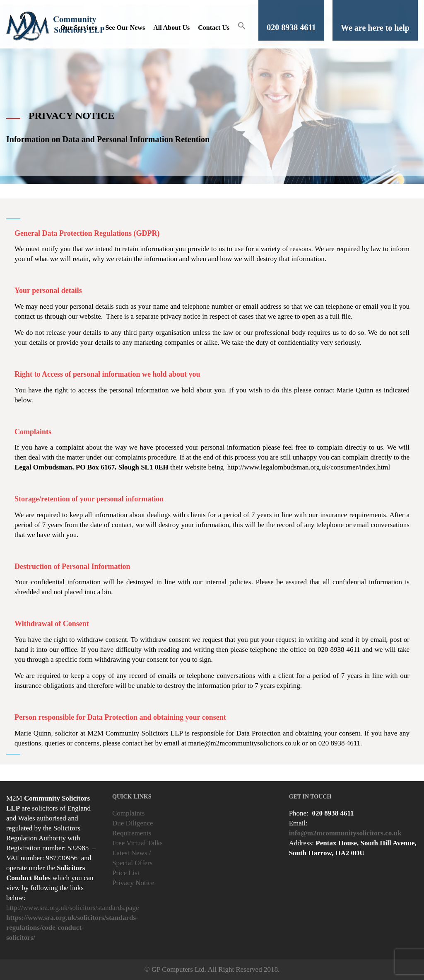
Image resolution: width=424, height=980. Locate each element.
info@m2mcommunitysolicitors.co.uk (345, 833)
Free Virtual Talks (137, 843)
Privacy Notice (133, 883)
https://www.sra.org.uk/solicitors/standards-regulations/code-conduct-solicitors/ (72, 928)
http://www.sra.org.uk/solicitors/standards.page (73, 908)
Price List (126, 873)
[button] (242, 28)
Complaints (128, 813)
